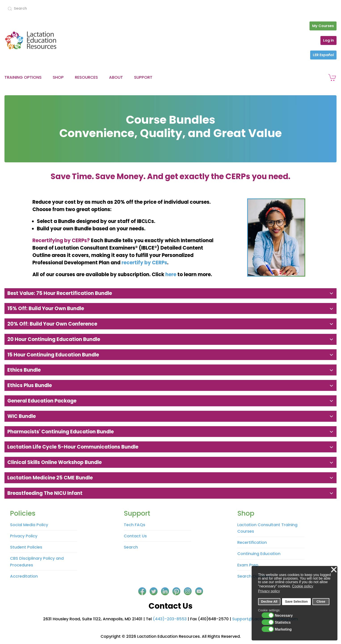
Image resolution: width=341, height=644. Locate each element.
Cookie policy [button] (303, 586)
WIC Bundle (21, 416)
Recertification (252, 542)
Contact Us (135, 536)
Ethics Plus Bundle (29, 385)
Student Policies (26, 547)
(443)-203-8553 (170, 619)
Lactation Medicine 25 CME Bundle (49, 478)
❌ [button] (334, 570)
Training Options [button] (23, 77)
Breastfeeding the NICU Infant (44, 493)
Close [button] (321, 602)
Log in (328, 40)
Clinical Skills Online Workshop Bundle (54, 462)
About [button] (116, 77)
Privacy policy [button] (269, 591)
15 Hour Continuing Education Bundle (53, 355)
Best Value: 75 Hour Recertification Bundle (59, 293)
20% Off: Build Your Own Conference (52, 324)
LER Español (323, 55)
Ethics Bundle (23, 370)
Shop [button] (58, 77)
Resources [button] (86, 77)
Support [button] (143, 77)
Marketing (283, 629)
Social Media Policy (29, 525)
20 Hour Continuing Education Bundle (53, 339)
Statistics (283, 623)
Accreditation (24, 576)
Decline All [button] (269, 602)
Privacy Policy (24, 536)
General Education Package (41, 401)
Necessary (284, 616)
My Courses (323, 26)
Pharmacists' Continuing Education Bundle (60, 432)
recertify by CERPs (144, 263)
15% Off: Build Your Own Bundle (45, 308)
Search (131, 547)
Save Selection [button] (297, 602)
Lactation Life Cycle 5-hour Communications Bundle (72, 447)
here (171, 274)
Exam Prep (248, 565)
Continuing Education (259, 554)
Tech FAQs (135, 525)
